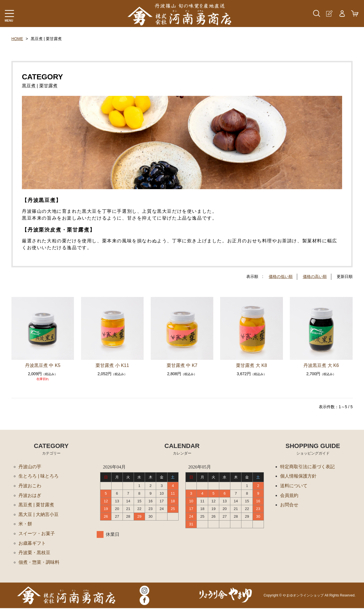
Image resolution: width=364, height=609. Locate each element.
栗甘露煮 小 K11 (112, 365)
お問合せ (289, 505)
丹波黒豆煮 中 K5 (43, 365)
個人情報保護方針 (298, 476)
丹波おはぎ (30, 495)
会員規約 (289, 495)
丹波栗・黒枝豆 (34, 553)
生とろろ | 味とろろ (39, 476)
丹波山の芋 (30, 466)
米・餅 (25, 524)
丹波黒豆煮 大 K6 (321, 365)
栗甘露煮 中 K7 (182, 365)
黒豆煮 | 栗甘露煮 (36, 505)
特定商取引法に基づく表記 (307, 466)
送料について (294, 486)
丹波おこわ (30, 486)
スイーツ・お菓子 (37, 534)
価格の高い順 (315, 276)
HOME (17, 39)
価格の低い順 (281, 276)
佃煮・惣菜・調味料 (39, 563)
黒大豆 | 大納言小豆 (39, 515)
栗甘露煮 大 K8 (251, 365)
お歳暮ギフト (32, 544)
